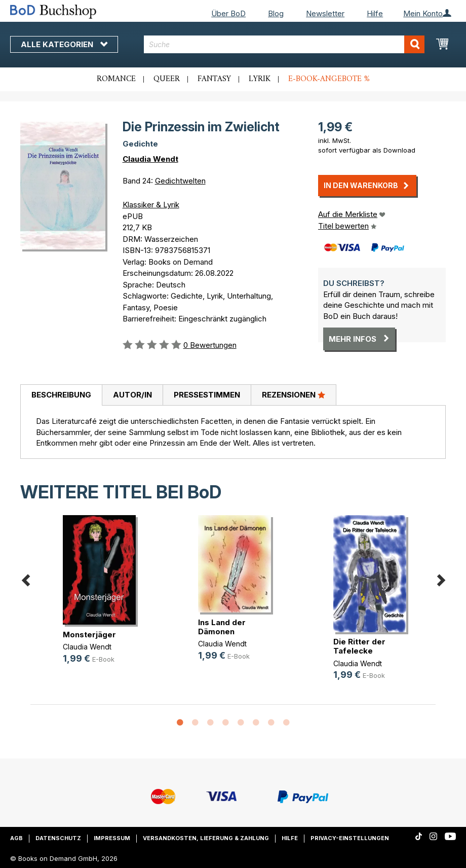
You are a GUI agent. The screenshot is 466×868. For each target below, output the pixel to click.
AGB (16, 838)
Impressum (112, 838)
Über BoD (228, 13)
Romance (116, 79)
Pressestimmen (207, 395)
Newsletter (325, 13)
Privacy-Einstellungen (350, 838)
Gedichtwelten (180, 181)
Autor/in (132, 395)
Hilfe (375, 13)
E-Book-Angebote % (329, 79)
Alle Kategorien (64, 44)
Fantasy (214, 79)
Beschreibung (61, 395)
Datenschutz (58, 838)
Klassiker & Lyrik (151, 205)
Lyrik (260, 79)
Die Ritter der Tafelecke (359, 646)
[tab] (61, 395)
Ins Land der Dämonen (222, 627)
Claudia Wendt (150, 159)
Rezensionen (294, 394)
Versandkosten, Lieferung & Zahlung (206, 838)
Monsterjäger (89, 635)
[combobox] (284, 44)
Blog (276, 13)
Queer (167, 79)
